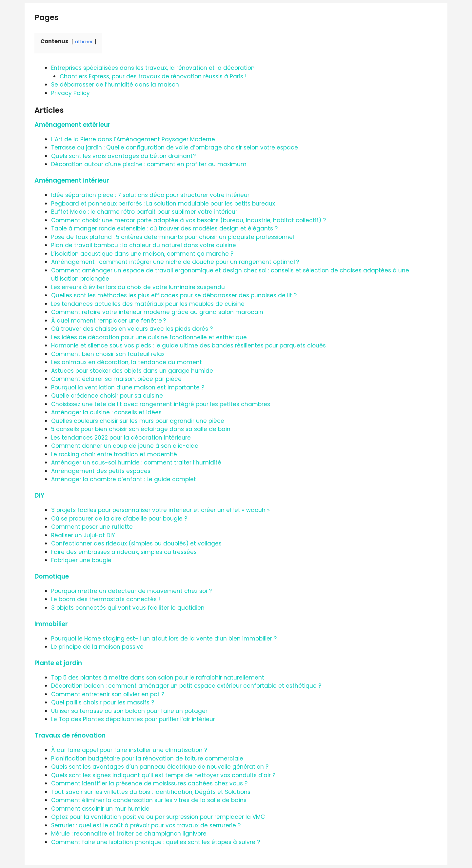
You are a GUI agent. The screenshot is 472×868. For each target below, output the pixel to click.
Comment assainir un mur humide (100, 809)
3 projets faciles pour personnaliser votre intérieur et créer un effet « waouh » (160, 510)
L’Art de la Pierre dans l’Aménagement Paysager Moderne (133, 139)
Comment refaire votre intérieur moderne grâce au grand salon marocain (157, 312)
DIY (39, 495)
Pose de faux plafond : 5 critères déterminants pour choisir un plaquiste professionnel (173, 237)
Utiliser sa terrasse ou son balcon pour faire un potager (129, 711)
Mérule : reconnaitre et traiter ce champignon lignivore (129, 834)
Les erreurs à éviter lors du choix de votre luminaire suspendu (138, 287)
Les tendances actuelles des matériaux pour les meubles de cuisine (148, 304)
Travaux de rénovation (70, 735)
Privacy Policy (70, 93)
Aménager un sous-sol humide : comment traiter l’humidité (136, 463)
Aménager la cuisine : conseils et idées (106, 412)
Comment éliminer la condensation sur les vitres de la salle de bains (149, 800)
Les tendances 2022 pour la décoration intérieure (121, 438)
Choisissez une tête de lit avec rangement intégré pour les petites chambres (161, 404)
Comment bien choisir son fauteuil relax (108, 354)
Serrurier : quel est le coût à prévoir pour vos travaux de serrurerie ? (146, 825)
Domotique (52, 576)
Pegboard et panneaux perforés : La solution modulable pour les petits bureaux (163, 204)
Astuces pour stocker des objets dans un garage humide (132, 371)
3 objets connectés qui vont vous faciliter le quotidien (128, 608)
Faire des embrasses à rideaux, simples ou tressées (124, 552)
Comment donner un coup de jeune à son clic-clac (125, 446)
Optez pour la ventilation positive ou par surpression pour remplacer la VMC (158, 817)
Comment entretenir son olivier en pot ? (108, 694)
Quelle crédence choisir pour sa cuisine (107, 396)
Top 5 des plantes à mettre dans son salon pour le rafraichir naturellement (158, 678)
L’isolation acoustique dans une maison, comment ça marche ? (142, 254)
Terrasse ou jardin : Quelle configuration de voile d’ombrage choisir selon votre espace (175, 148)
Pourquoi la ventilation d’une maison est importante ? (128, 387)
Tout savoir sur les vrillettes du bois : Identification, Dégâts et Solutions (151, 792)
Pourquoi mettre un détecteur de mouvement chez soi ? (131, 591)
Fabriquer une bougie (81, 560)
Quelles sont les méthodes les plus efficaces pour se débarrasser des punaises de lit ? (174, 295)
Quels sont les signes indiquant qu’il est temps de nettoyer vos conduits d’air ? (163, 775)
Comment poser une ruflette (92, 527)
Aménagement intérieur (72, 180)
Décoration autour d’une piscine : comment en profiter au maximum (149, 164)
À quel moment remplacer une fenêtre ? (108, 321)
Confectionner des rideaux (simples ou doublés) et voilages (136, 543)
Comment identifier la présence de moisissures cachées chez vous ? (149, 783)
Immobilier (51, 624)
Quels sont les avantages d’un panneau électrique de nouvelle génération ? (160, 767)
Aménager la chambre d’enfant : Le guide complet (124, 479)
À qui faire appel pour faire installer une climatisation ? (129, 750)
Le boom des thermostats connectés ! (106, 599)
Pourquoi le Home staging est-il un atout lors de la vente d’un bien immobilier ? (164, 639)
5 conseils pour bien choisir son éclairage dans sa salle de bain (141, 429)
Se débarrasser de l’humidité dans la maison (115, 85)
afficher (84, 42)
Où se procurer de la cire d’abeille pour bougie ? (119, 519)
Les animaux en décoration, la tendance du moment (127, 362)
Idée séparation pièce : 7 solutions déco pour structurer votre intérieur (150, 195)
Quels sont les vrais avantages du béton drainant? (123, 156)
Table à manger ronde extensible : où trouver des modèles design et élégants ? (164, 228)
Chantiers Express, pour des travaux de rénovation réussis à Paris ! (153, 76)
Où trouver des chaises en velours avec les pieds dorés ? (132, 329)
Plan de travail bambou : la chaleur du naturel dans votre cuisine (144, 245)
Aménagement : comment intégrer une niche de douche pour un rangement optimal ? (175, 262)
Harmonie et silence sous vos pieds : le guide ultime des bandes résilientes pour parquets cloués (188, 345)
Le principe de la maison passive (97, 647)
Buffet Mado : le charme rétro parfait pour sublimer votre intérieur (144, 212)
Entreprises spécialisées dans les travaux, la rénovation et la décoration (153, 68)
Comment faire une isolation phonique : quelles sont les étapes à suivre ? (156, 842)
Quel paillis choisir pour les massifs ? (103, 702)
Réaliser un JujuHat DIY (83, 535)
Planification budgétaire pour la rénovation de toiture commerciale (147, 759)
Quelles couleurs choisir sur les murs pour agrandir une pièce (138, 421)
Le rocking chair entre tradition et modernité (114, 454)
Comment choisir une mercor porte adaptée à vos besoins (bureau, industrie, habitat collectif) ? (188, 220)
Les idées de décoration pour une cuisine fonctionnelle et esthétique (149, 337)
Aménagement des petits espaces (101, 471)
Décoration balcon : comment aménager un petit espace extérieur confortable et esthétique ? (186, 686)
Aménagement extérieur (72, 125)
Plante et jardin (58, 663)
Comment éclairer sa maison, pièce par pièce (116, 379)
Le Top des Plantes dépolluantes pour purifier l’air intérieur (133, 719)
